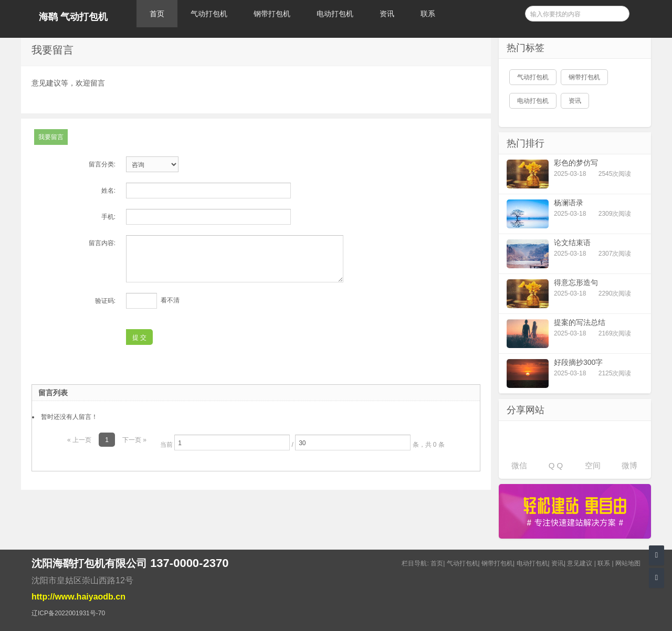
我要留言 (51, 137)
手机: (108, 217)
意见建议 (580, 563)
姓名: (108, 191)
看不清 (170, 300)
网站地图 (628, 563)
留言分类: (102, 164)
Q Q (556, 465)
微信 (519, 465)
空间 (593, 465)
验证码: (105, 301)
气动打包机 (209, 14)
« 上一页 (79, 440)
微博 (629, 465)
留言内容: (102, 243)
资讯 (387, 14)
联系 (428, 14)
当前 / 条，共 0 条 (302, 443)
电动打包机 (335, 14)
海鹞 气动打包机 (73, 17)
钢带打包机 (272, 14)
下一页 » (134, 440)
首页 (157, 14)
